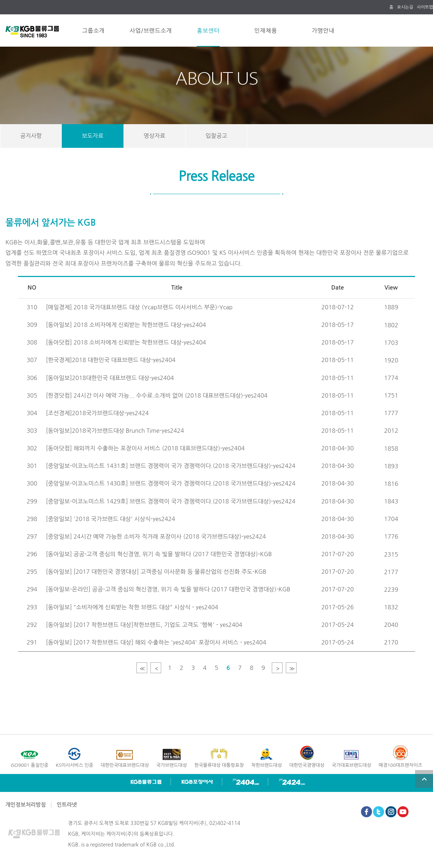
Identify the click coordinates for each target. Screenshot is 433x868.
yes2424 (292, 782)
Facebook (366, 812)
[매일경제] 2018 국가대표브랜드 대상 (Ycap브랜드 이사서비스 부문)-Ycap (139, 307)
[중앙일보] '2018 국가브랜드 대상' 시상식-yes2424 (111, 519)
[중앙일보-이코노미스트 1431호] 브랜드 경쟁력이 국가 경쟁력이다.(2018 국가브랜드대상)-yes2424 (171, 466)
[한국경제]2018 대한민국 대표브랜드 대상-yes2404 (111, 360)
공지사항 (31, 136)
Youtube (403, 812)
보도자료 (93, 136)
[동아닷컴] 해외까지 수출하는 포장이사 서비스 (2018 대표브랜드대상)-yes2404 (145, 448)
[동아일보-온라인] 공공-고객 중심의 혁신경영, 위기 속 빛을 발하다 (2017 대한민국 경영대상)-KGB (168, 589)
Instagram (391, 812)
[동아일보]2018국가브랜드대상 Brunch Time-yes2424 (115, 431)
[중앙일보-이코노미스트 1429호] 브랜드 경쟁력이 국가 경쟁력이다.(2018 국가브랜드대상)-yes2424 (171, 501)
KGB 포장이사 (197, 782)
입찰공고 (216, 136)
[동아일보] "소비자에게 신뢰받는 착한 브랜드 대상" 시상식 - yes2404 (132, 607)
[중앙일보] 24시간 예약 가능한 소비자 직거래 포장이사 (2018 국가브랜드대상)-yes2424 (156, 536)
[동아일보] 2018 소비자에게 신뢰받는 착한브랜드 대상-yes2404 (126, 325)
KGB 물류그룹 (146, 782)
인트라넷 (67, 805)
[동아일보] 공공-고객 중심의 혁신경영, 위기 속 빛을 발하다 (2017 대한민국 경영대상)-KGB (159, 554)
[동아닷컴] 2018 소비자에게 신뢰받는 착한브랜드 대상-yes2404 (126, 342)
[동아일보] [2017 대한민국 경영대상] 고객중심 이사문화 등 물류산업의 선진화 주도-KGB (156, 572)
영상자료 (154, 136)
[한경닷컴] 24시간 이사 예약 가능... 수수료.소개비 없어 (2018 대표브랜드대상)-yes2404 (157, 395)
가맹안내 (323, 31)
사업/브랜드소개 (151, 31)
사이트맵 (425, 7)
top (424, 779)
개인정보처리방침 (26, 805)
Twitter (379, 812)
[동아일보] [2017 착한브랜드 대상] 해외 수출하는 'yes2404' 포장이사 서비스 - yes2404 (156, 642)
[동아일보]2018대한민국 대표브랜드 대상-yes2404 (110, 378)
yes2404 (246, 782)
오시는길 (405, 7)
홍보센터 (208, 31)
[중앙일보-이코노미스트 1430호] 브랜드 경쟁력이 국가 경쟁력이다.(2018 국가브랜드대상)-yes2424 (171, 483)
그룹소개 (93, 31)
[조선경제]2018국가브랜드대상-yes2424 (97, 413)
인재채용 (266, 31)
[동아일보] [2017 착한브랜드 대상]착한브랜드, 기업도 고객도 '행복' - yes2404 (144, 625)
